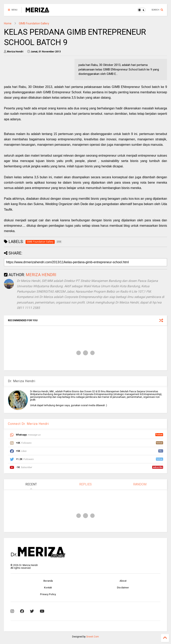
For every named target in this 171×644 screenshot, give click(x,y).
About (123, 581)
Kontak (48, 588)
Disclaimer (123, 588)
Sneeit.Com (93, 637)
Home (8, 23)
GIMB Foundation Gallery (34, 23)
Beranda (48, 581)
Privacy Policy (48, 594)
